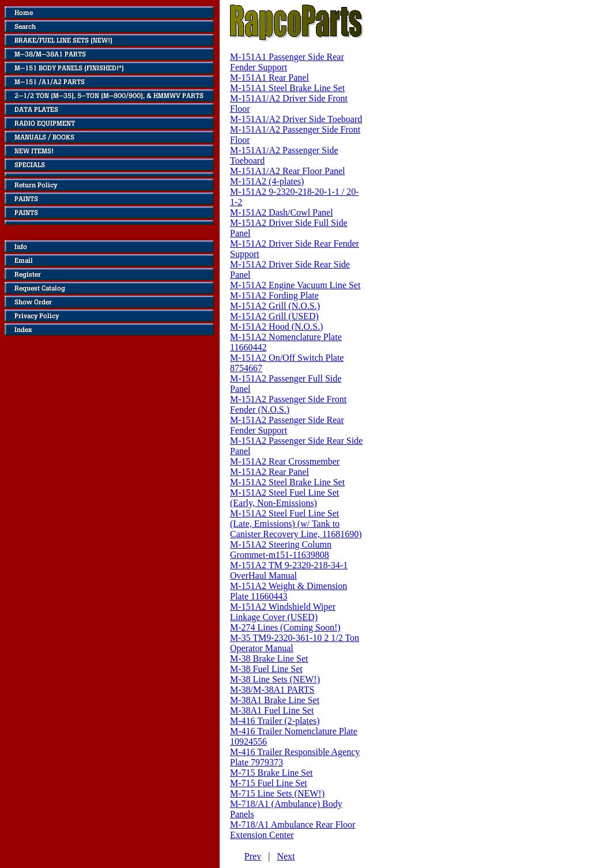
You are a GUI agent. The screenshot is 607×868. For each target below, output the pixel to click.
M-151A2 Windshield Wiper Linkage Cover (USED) (283, 612)
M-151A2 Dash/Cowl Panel (282, 212)
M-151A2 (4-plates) (267, 181)
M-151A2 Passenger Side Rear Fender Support (287, 425)
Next (286, 856)
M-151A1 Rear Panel (269, 78)
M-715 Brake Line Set (272, 773)
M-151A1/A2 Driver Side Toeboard (296, 119)
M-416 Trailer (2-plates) (275, 721)
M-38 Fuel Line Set (266, 669)
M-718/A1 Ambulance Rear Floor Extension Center (293, 830)
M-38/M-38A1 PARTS (272, 690)
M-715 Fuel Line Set (269, 783)
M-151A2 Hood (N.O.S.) (276, 327)
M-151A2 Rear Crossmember (285, 461)
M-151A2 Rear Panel (269, 472)
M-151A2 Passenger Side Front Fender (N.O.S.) (288, 404)
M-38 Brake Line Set (269, 658)
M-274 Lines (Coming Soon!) (285, 627)
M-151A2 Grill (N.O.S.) (275, 306)
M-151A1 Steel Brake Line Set (287, 88)
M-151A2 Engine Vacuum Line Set (295, 285)
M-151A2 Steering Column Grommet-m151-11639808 (281, 550)
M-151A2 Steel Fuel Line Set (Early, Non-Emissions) (284, 498)
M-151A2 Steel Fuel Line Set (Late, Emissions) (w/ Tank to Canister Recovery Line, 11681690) (296, 524)
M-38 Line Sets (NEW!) (275, 679)
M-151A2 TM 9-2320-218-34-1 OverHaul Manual (289, 570)
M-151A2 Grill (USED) (274, 316)
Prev (253, 856)
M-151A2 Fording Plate (274, 295)
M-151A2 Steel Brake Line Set (287, 482)
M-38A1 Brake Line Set (275, 700)
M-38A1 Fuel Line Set (272, 710)
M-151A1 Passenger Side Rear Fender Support (287, 62)
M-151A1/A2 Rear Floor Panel (288, 171)
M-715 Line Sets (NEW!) (277, 793)
